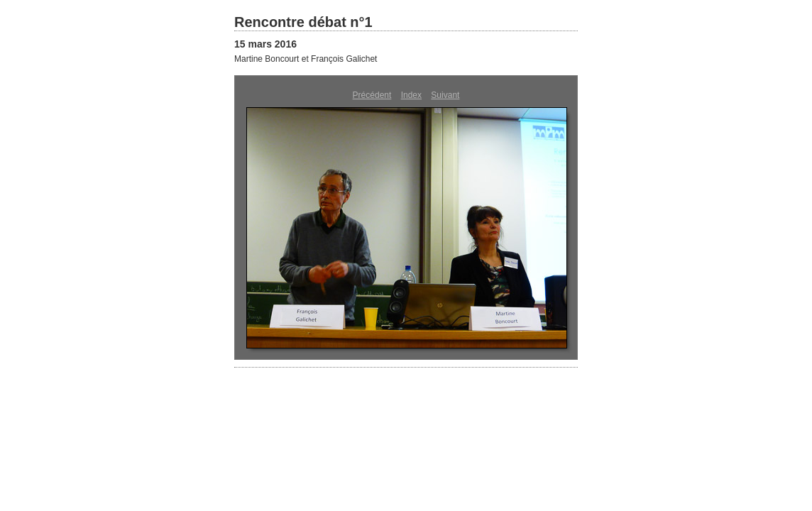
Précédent (372, 95)
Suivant (445, 95)
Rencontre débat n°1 (303, 22)
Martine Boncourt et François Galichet (306, 59)
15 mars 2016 (265, 44)
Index (411, 95)
